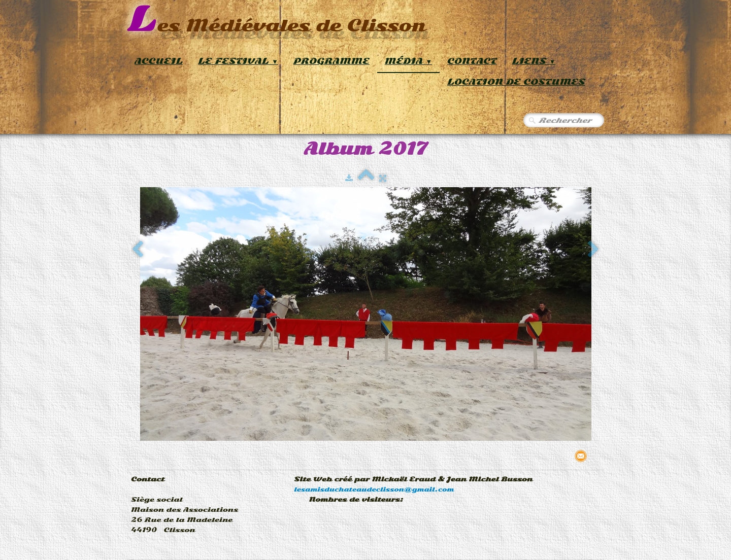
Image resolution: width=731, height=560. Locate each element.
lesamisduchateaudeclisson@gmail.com (374, 489)
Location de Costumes (516, 82)
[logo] (276, 20)
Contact (472, 61)
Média (408, 61)
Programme (331, 61)
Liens (534, 61)
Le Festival (238, 61)
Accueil (159, 61)
